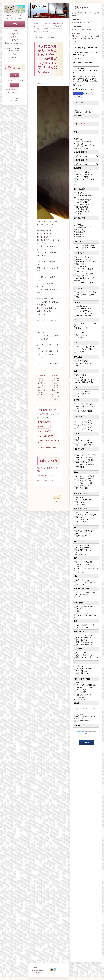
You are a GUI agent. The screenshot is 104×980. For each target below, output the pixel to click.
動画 (14, 54)
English (14, 57)
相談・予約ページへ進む (46, 480)
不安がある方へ (44, 427)
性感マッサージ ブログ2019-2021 (14, 44)
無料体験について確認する (47, 476)
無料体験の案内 (44, 422)
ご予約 (14, 24)
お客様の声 (14, 40)
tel (14, 85)
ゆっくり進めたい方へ (46, 436)
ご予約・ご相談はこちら (47, 447)
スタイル (14, 37)
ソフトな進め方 (44, 431)
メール (14, 75)
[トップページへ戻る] (14, 9)
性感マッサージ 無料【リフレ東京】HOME (47, 23)
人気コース (14, 34)
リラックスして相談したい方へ (48, 442)
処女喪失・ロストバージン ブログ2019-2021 (14, 50)
